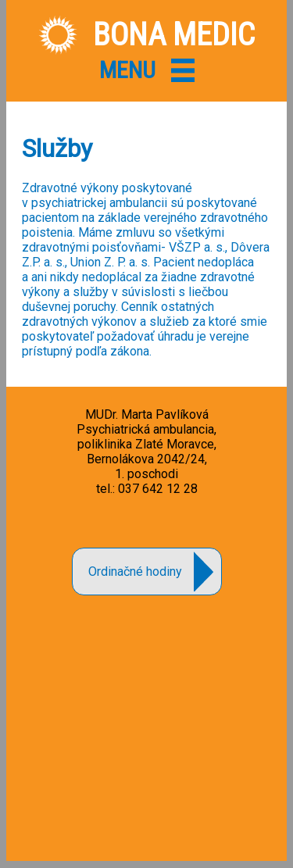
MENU (127, 70)
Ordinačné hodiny (135, 572)
